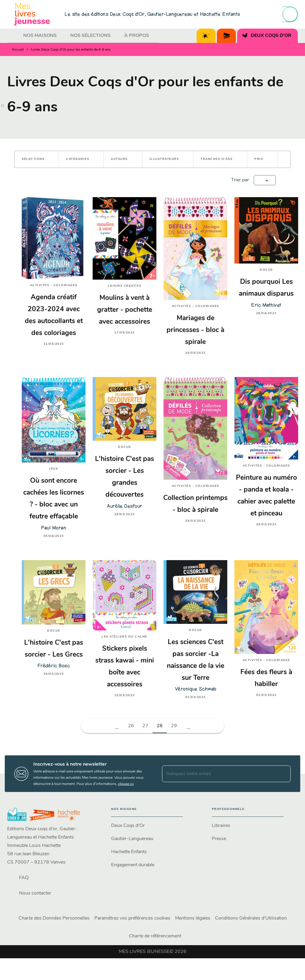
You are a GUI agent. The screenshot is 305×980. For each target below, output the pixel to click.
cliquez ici (126, 784)
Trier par (240, 180)
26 (131, 726)
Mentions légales (193, 918)
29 (174, 726)
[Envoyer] (284, 774)
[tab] (13, 36)
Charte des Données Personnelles (54, 918)
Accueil (18, 50)
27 (145, 726)
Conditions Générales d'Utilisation (251, 918)
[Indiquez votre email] (219, 774)
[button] (37, 159)
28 (160, 726)
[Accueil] (32, 14)
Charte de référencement (155, 936)
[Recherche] (290, 14)
